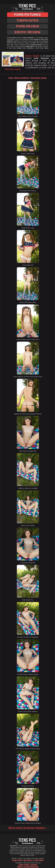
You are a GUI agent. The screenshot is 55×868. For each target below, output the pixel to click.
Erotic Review (27, 32)
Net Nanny (28, 860)
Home (11, 78)
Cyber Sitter (39, 860)
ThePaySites (27, 20)
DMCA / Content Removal (28, 867)
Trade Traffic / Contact (28, 865)
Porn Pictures (27, 15)
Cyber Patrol (17, 860)
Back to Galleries (22, 78)
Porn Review (27, 26)
